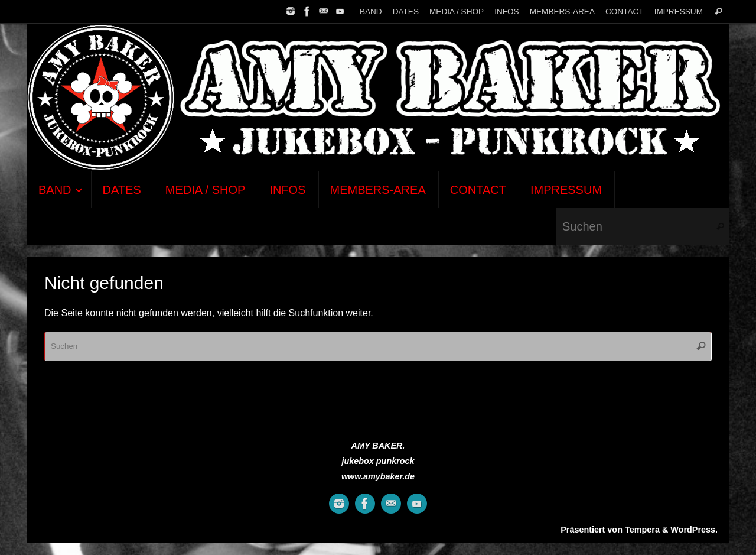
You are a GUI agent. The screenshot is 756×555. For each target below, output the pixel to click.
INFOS (507, 12)
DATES (406, 12)
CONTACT (625, 12)
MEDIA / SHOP (457, 12)
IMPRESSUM (679, 12)
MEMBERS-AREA (562, 12)
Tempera (642, 530)
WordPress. (694, 530)
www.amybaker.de (378, 476)
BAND (371, 12)
